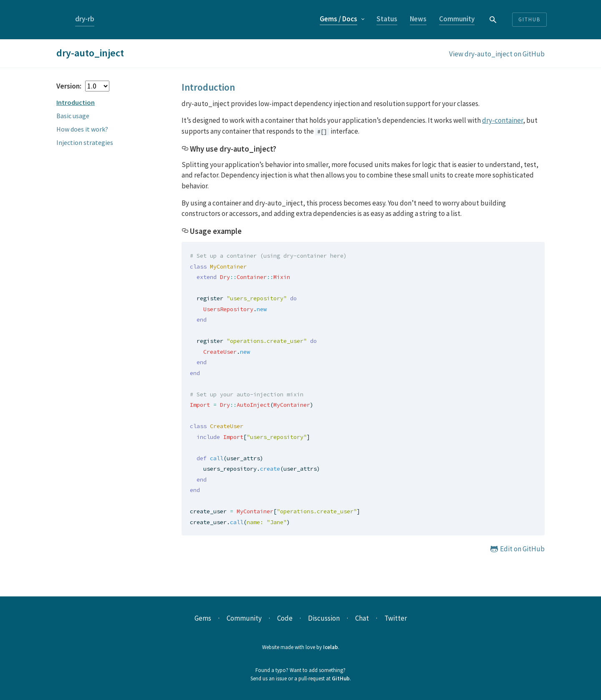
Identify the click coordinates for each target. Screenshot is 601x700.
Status (387, 19)
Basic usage (73, 116)
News (418, 19)
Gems (338, 19)
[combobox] (493, 19)
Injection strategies (85, 142)
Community (457, 19)
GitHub (341, 678)
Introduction (76, 102)
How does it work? (82, 129)
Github (529, 19)
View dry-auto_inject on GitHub (497, 54)
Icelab (331, 647)
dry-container (503, 120)
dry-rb (85, 19)
